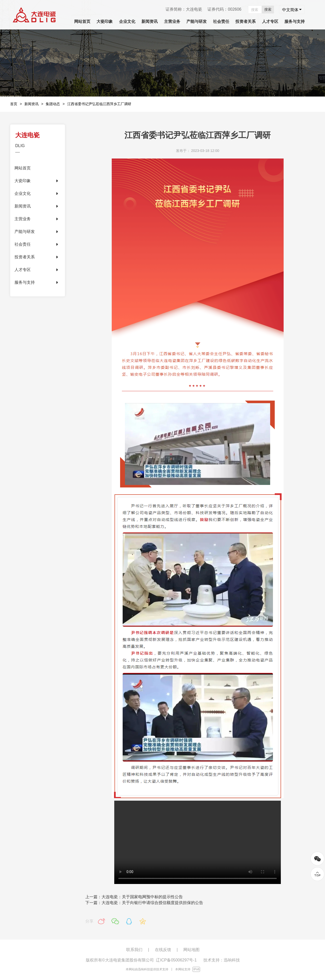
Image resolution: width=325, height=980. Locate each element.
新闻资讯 (31, 104)
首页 (14, 104)
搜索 (268, 9)
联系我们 (134, 950)
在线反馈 (163, 950)
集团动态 (53, 104)
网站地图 (191, 950)
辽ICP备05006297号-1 (176, 960)
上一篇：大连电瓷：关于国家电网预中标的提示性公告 (134, 897)
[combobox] (292, 10)
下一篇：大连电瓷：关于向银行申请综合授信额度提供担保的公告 (144, 903)
